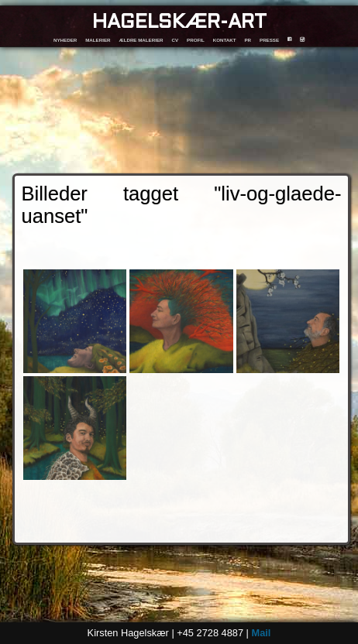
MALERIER (98, 40)
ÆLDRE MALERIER (141, 40)
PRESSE (269, 40)
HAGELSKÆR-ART (179, 23)
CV (175, 40)
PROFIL (196, 40)
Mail (261, 633)
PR (248, 40)
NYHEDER (65, 40)
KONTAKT (225, 40)
